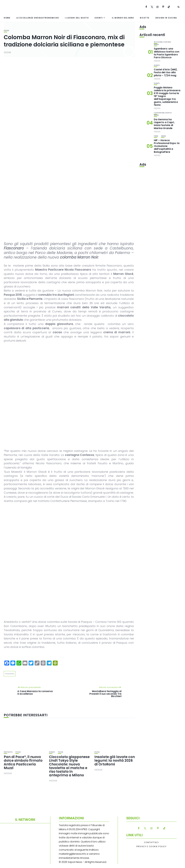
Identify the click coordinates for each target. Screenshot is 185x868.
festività (8, 752)
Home (7, 18)
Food (6, 30)
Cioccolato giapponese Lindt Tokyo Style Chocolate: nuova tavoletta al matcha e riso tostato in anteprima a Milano (69, 766)
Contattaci (151, 842)
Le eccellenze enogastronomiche (38, 18)
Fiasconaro (10, 674)
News (156, 44)
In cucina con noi (162, 42)
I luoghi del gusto (77, 18)
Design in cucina (166, 18)
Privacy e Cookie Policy (151, 847)
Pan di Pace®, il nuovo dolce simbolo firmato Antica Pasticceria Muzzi (23, 762)
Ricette (145, 18)
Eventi (99, 18)
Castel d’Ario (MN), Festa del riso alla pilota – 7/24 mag (166, 72)
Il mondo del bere (123, 18)
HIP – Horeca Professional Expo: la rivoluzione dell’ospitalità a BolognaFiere (167, 146)
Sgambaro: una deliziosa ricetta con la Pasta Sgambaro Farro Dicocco (167, 53)
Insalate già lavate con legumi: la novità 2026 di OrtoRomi (115, 761)
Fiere (156, 136)
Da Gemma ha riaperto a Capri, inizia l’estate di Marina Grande (164, 124)
